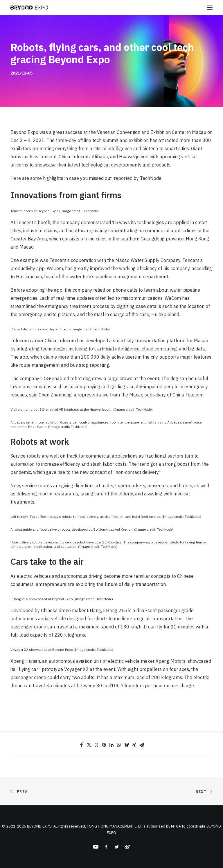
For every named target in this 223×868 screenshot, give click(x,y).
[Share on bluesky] (127, 745)
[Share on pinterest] (104, 745)
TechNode (151, 178)
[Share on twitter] (89, 745)
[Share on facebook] (81, 745)
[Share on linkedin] (111, 745)
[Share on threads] (96, 745)
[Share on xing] (134, 745)
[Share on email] (142, 745)
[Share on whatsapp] (119, 745)
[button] (210, 8)
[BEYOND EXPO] (29, 8)
